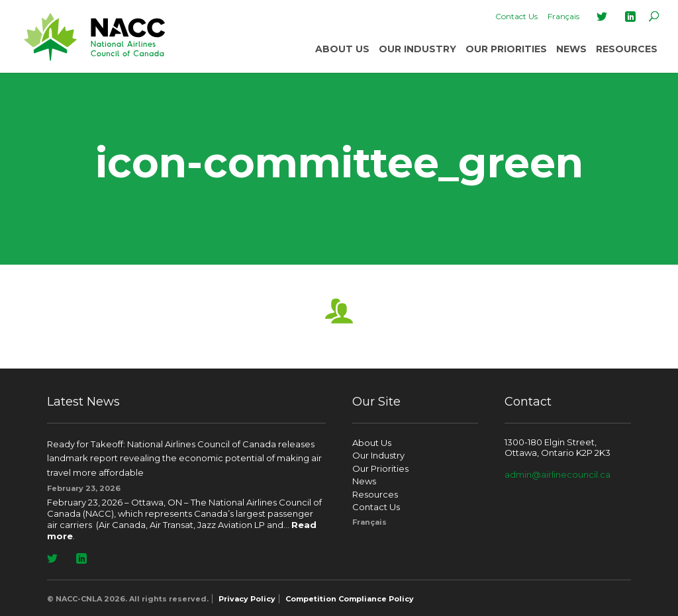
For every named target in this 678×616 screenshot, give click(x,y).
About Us (342, 49)
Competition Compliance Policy (350, 599)
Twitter (602, 17)
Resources (627, 49)
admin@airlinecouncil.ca (557, 474)
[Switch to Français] (563, 17)
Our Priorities (506, 49)
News (571, 49)
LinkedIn (630, 17)
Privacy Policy (247, 599)
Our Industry (417, 49)
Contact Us (516, 16)
